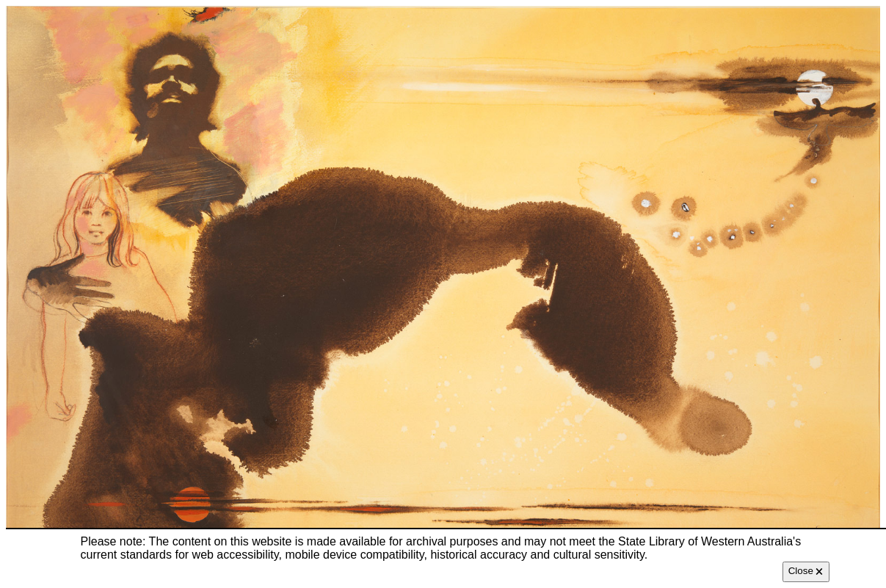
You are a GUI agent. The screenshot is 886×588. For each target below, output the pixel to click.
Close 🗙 (806, 571)
